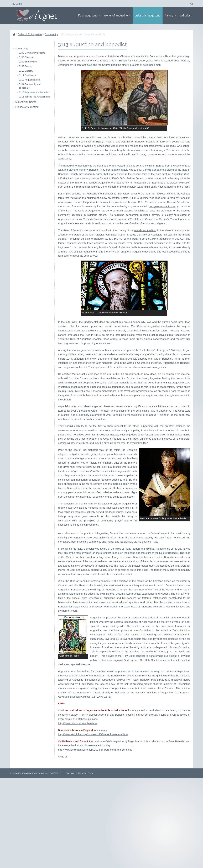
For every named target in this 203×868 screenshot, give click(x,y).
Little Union (147, 350)
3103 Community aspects (32, 53)
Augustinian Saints (26, 102)
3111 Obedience (27, 75)
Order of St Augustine (148, 15)
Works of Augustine (117, 15)
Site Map (70, 859)
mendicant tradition (145, 230)
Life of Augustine (89, 15)
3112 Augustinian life (30, 80)
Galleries (186, 15)
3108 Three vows (28, 62)
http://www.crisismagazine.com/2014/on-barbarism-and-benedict (95, 835)
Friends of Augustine (27, 107)
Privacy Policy (86, 859)
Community (51, 34)
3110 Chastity (26, 71)
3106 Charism (26, 57)
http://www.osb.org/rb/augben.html (78, 809)
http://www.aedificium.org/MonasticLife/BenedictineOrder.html (93, 820)
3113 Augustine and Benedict (34, 92)
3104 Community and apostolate (30, 86)
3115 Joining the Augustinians (34, 97)
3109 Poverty (26, 66)
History (170, 15)
